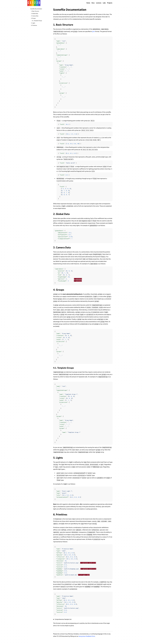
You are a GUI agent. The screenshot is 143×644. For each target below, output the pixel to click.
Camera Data (35, 16)
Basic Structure (36, 11)
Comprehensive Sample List (63, 619)
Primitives (35, 25)
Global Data (35, 14)
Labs (104, 3)
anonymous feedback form (87, 636)
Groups (34, 18)
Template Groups (38, 21)
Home (88, 3)
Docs (93, 3)
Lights (34, 23)
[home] (34, 3)
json (94, 31)
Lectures (99, 3)
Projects (110, 3)
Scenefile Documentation (36, 9)
